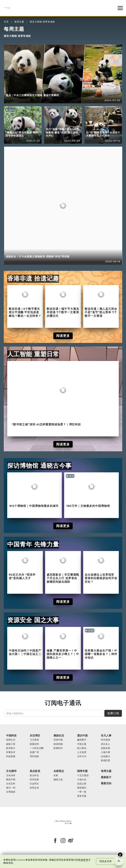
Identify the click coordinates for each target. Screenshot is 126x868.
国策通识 (82, 788)
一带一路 (82, 792)
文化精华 (11, 771)
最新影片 (106, 777)
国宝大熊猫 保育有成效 (42, 22)
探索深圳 (34, 744)
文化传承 (11, 775)
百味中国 (58, 740)
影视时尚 (58, 748)
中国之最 (82, 744)
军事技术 (11, 752)
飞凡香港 (34, 740)
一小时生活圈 (37, 748)
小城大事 (105, 752)
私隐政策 (83, 860)
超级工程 (11, 744)
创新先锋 (105, 748)
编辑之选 (58, 780)
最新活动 (106, 783)
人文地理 (82, 752)
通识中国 (82, 736)
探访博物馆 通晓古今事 (39, 466)
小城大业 (82, 780)
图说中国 (11, 780)
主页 (6, 22)
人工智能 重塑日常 (33, 354)
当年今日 (82, 756)
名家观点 (59, 771)
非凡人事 (106, 736)
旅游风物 (58, 744)
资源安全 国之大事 (33, 620)
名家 (56, 775)
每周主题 (19, 22)
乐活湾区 (35, 736)
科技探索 (11, 756)
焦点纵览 (35, 771)
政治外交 (34, 775)
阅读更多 (63, 336)
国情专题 (82, 771)
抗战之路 (82, 784)
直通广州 (34, 752)
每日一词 (11, 788)
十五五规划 (83, 775)
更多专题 (82, 796)
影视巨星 (105, 761)
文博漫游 (11, 792)
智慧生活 (11, 740)
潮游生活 (59, 736)
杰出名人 (105, 744)
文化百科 (11, 784)
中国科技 (11, 736)
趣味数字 (82, 740)
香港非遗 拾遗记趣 (33, 278)
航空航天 (11, 748)
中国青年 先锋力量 (33, 544)
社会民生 (34, 784)
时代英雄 (105, 740)
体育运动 (34, 788)
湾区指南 (34, 756)
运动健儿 (105, 756)
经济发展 (34, 780)
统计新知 (82, 748)
